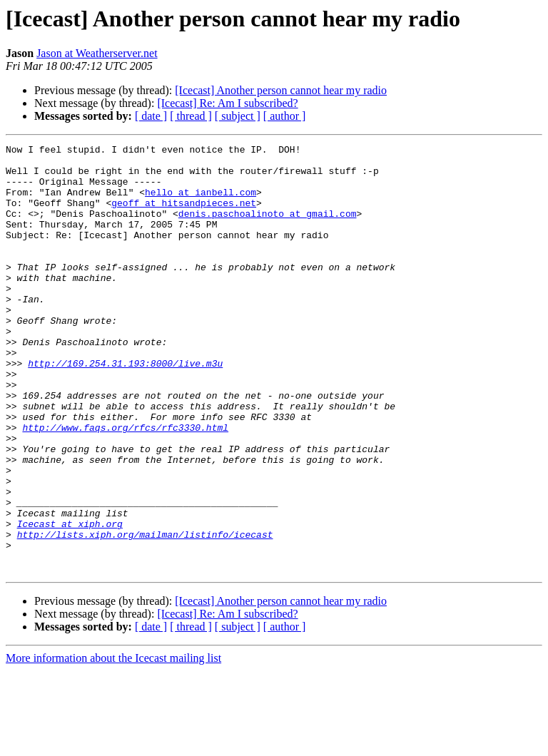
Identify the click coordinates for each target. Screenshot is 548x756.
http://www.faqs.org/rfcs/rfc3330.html (125, 485)
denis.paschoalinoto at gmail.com (268, 228)
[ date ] (151, 116)
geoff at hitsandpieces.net (184, 215)
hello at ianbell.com (201, 203)
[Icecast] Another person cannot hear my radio (281, 90)
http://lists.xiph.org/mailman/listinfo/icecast (145, 613)
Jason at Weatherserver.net (97, 53)
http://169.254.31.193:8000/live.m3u (125, 408)
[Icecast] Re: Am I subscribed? (227, 103)
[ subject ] (238, 116)
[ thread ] (191, 116)
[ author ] (285, 116)
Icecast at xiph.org (70, 601)
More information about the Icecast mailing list (113, 744)
